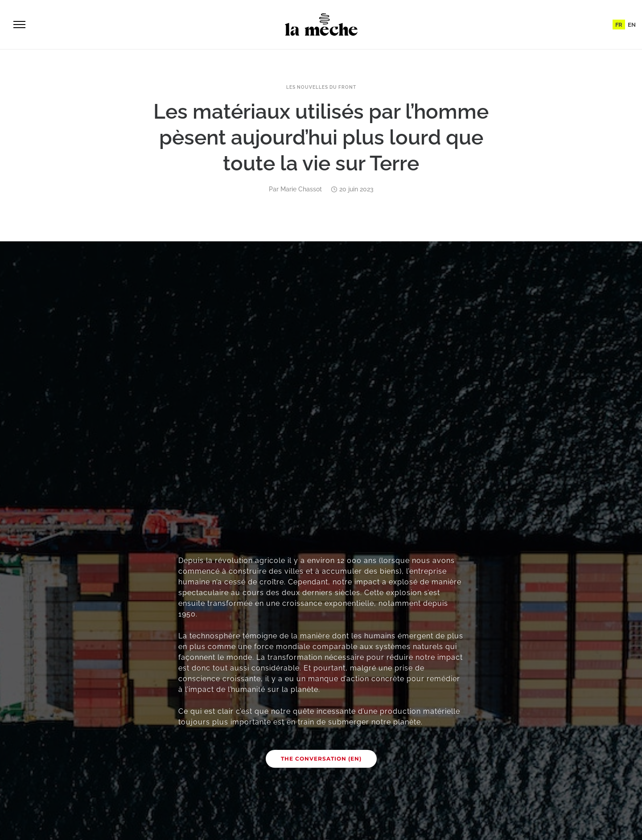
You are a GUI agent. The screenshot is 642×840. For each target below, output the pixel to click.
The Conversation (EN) (321, 759)
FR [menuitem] (619, 25)
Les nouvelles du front (321, 87)
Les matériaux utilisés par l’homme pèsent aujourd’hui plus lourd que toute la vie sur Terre (321, 137)
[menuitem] (619, 25)
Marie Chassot (301, 189)
